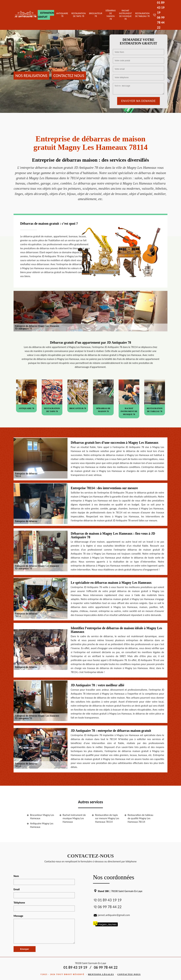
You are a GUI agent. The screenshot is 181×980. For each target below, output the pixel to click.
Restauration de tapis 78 (79, 15)
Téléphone (19, 903)
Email (17, 889)
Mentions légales (101, 974)
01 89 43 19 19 (161, 7)
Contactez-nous (129, 974)
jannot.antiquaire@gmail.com (111, 915)
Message (18, 916)
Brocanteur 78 (96, 15)
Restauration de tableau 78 (142, 15)
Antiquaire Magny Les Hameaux (42, 825)
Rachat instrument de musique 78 (125, 15)
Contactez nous (69, 75)
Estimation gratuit (46, 15)
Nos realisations (31, 75)
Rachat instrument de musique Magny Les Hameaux (74, 818)
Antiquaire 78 (62, 15)
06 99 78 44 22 (161, 22)
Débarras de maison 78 (111, 15)
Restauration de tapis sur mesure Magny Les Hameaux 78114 (107, 818)
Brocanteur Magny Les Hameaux (42, 817)
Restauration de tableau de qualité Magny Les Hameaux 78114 (141, 818)
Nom (16, 876)
